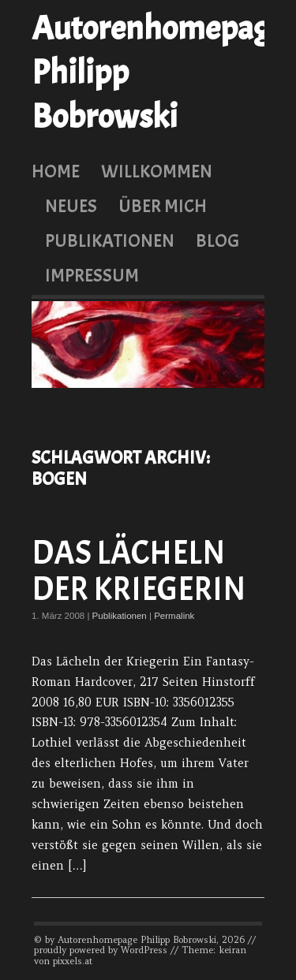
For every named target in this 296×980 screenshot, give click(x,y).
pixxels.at (73, 961)
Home (56, 171)
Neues (71, 206)
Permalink (174, 616)
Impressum (92, 275)
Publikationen (110, 240)
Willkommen (157, 171)
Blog (217, 240)
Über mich (163, 206)
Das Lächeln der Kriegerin (139, 571)
